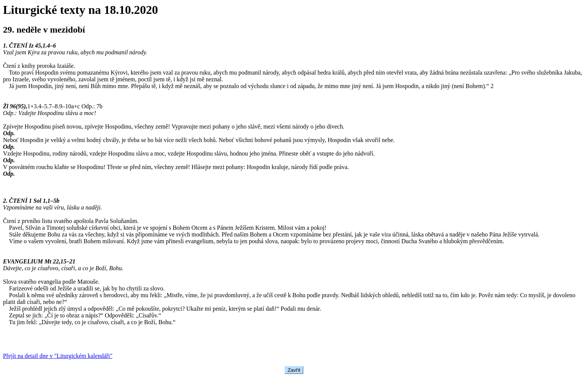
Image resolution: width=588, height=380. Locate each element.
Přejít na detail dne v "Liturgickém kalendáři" (58, 356)
